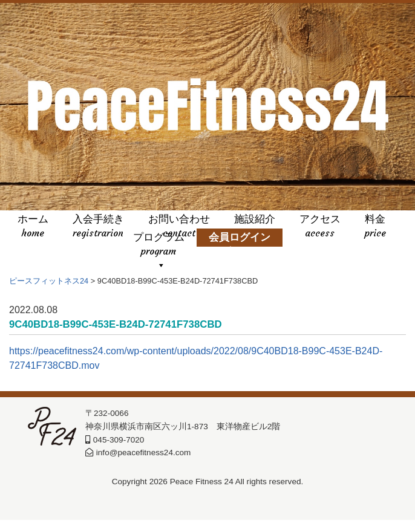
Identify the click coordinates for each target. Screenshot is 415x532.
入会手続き (98, 227)
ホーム (33, 227)
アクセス (320, 227)
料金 (375, 227)
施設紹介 (255, 227)
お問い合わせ (179, 227)
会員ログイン (240, 245)
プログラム (159, 245)
